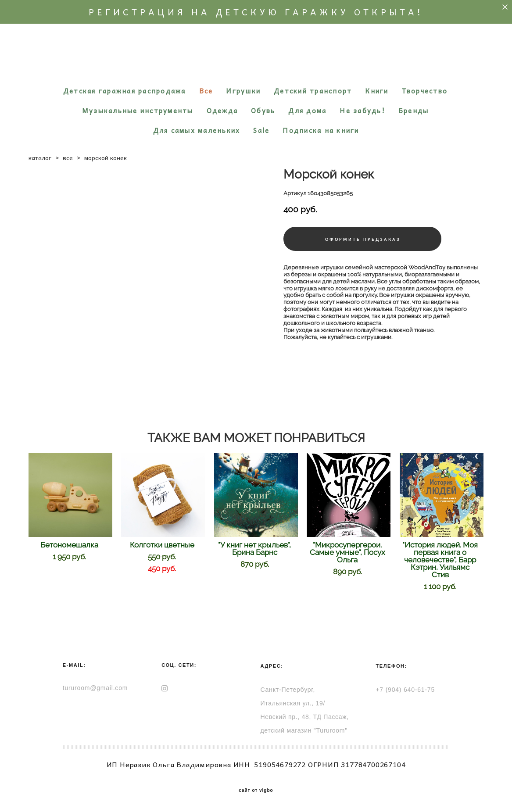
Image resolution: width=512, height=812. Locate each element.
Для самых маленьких (197, 130)
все (68, 157)
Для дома (307, 111)
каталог (40, 157)
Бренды (414, 111)
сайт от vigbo (256, 791)
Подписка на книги (321, 130)
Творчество (425, 91)
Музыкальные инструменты (138, 111)
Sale (261, 130)
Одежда (222, 111)
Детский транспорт (313, 91)
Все (206, 91)
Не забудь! (362, 111)
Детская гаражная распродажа (125, 91)
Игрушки (243, 91)
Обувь (263, 111)
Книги (377, 91)
